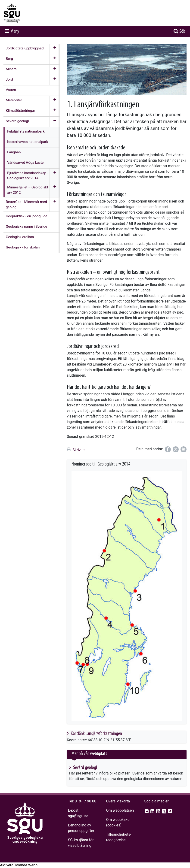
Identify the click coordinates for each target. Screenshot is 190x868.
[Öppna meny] (55, 49)
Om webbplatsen (120, 810)
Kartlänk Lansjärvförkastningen (96, 734)
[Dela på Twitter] (176, 449)
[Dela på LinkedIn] (184, 449)
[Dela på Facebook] (168, 449)
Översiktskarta (118, 801)
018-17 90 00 (86, 801)
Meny (15, 32)
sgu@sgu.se (78, 816)
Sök (182, 32)
